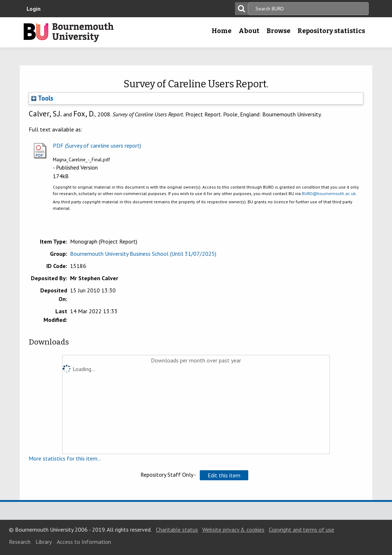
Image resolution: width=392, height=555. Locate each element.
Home (222, 31)
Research (20, 542)
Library (44, 542)
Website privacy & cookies (233, 529)
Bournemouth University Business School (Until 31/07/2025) (143, 254)
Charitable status (177, 529)
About (249, 31)
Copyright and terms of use (301, 529)
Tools (42, 98)
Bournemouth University (69, 32)
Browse (278, 31)
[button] (224, 475)
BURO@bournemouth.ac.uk (329, 193)
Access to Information (84, 542)
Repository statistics (331, 31)
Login (34, 9)
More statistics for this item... (65, 458)
